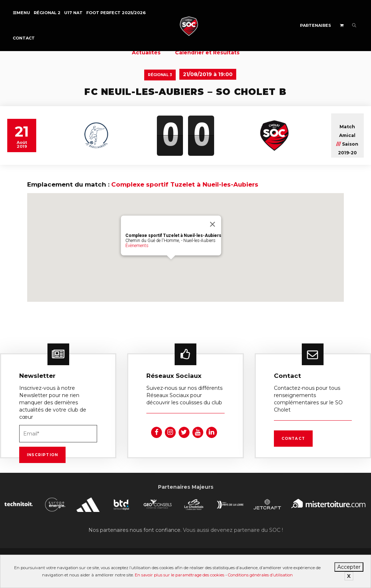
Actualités (146, 53)
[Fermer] (213, 224)
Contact (24, 38)
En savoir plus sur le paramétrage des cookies (180, 575)
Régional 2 (47, 13)
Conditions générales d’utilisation (260, 575)
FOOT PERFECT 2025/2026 (116, 13)
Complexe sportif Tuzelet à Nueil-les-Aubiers (185, 184)
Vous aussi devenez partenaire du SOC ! (233, 530)
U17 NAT (73, 13)
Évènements (137, 246)
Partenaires (316, 25)
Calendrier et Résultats (207, 53)
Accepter (349, 567)
